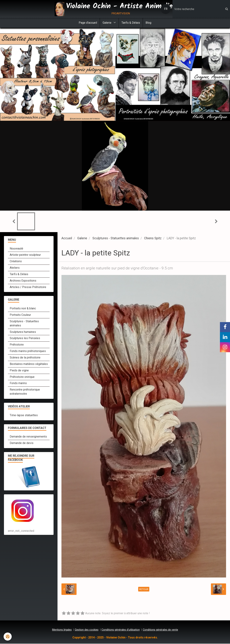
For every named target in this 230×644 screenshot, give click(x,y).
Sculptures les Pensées (25, 338)
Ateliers (15, 268)
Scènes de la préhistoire (25, 358)
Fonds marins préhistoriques (28, 351)
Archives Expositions (23, 281)
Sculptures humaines (23, 332)
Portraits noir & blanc (23, 309)
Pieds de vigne (19, 371)
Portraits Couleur (20, 315)
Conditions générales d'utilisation (121, 630)
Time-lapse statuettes (24, 416)
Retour (144, 590)
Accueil (67, 239)
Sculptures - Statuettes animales (116, 239)
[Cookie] (8, 637)
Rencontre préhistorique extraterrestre (25, 392)
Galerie (107, 23)
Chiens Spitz (153, 239)
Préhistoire (17, 345)
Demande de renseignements (28, 437)
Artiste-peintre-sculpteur (25, 255)
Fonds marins (18, 383)
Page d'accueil (88, 23)
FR (166, 9)
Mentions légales (62, 630)
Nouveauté (16, 249)
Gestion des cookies (87, 630)
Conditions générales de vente (160, 630)
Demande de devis (22, 443)
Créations (16, 262)
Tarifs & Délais (131, 23)
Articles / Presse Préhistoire (28, 287)
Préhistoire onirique (22, 377)
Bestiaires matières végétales (29, 364)
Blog (148, 23)
